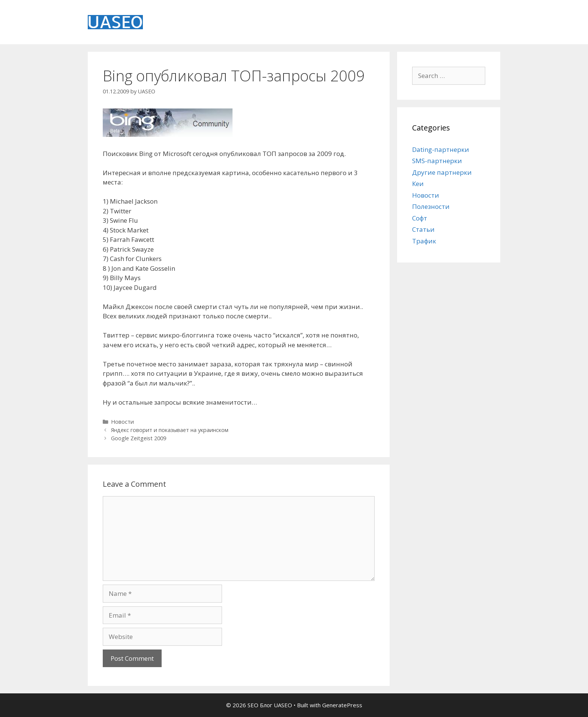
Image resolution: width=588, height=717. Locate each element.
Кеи (418, 184)
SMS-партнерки (437, 161)
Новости (122, 422)
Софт (420, 218)
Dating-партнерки (441, 149)
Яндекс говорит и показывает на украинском (170, 430)
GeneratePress (342, 705)
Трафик (424, 241)
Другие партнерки (442, 172)
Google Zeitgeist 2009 (139, 438)
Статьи (423, 229)
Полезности (431, 206)
